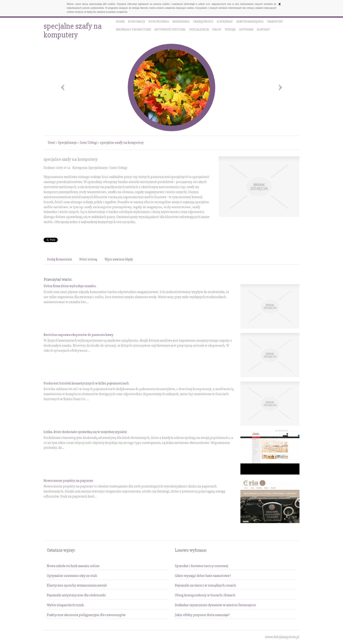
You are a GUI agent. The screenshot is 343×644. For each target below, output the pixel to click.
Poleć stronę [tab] (88, 259)
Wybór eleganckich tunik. (66, 605)
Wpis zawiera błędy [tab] (119, 259)
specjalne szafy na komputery (122, 143)
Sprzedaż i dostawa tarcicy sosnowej (201, 566)
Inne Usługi (89, 143)
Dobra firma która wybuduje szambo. (70, 286)
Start (52, 143)
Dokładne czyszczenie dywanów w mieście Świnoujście (215, 605)
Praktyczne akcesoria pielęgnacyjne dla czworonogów (86, 615)
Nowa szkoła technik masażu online (73, 566)
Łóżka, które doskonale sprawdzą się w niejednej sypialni (85, 432)
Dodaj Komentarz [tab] (59, 259)
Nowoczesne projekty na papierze (68, 481)
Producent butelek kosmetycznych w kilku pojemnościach (86, 383)
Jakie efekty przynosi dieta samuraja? (202, 615)
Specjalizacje (67, 143)
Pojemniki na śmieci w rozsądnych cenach (205, 585)
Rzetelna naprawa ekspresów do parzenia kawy (78, 335)
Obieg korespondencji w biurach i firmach (205, 595)
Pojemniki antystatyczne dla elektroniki (76, 595)
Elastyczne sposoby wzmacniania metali (77, 585)
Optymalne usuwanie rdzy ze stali (72, 576)
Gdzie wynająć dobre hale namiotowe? (203, 576)
